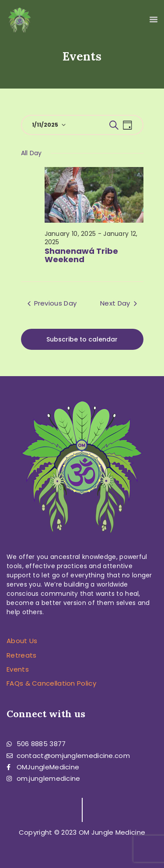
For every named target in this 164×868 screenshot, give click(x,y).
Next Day (118, 303)
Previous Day (52, 303)
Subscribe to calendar (82, 339)
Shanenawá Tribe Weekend (81, 256)
